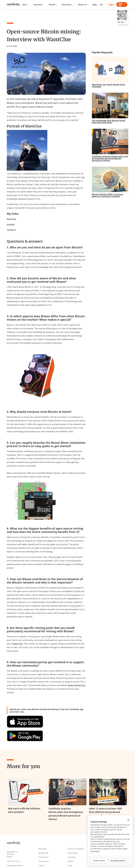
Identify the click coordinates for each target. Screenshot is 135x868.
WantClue (11, 219)
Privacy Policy (73, 853)
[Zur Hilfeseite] (94, 5)
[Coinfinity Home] (13, 5)
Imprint (70, 861)
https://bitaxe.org (77, 685)
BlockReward (43, 853)
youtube (11, 224)
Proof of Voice (44, 861)
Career (70, 865)
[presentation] (68, 5)
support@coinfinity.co (15, 865)
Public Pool (18, 644)
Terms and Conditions (76, 849)
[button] (26, 5)
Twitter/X (11, 230)
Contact (41, 865)
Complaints (72, 857)
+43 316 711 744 (13, 861)
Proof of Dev (43, 857)
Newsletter (43, 849)
